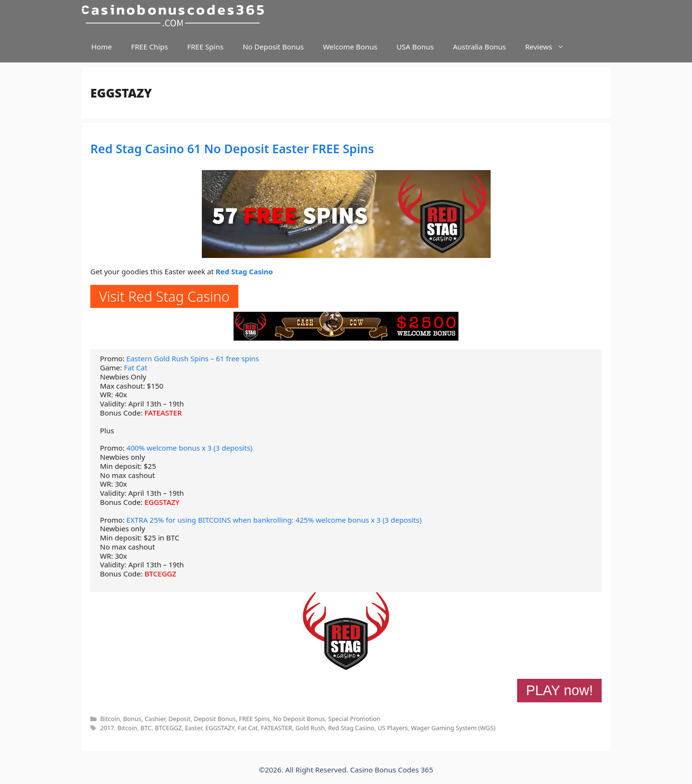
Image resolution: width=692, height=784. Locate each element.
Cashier (155, 719)
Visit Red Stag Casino (164, 296)
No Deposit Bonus (273, 47)
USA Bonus (415, 47)
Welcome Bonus (350, 47)
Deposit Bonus (215, 719)
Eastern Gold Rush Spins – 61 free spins (193, 358)
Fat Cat (136, 367)
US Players (393, 728)
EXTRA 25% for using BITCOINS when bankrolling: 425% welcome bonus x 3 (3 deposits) (274, 520)
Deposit (180, 719)
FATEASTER (163, 413)
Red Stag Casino (244, 271)
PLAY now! (559, 690)
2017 (107, 728)
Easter (193, 728)
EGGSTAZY (162, 502)
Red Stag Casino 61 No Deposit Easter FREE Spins (232, 148)
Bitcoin (110, 719)
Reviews (550, 47)
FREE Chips (150, 47)
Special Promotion (354, 719)
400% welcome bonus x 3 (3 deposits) (189, 448)
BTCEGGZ (161, 574)
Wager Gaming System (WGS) (453, 728)
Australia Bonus (479, 47)
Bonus (132, 719)
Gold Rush (310, 728)
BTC (146, 728)
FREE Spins (205, 47)
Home (102, 47)
